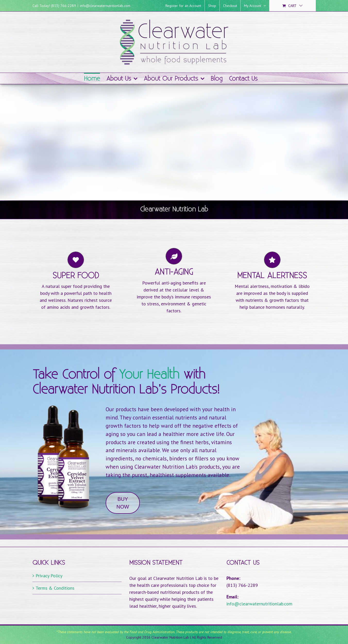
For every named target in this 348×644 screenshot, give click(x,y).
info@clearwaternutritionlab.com (105, 6)
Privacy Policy (49, 576)
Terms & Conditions (55, 588)
